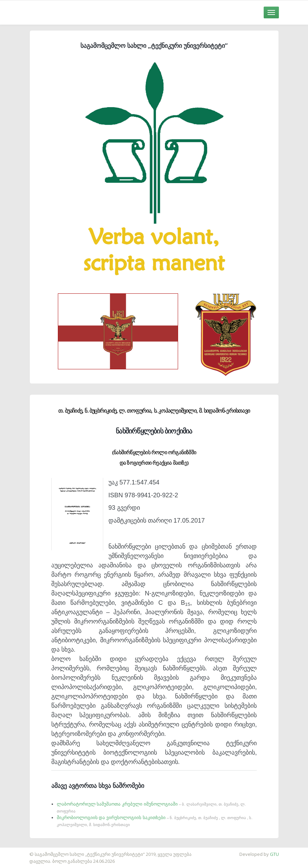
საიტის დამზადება (20, 851)
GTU (274, 854)
